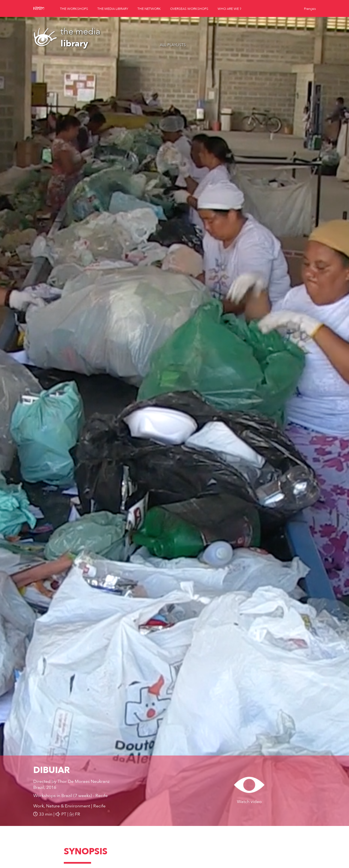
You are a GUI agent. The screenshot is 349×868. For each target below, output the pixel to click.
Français (310, 9)
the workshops (74, 9)
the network (149, 9)
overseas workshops (189, 9)
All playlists (173, 45)
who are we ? (229, 9)
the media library (113, 9)
